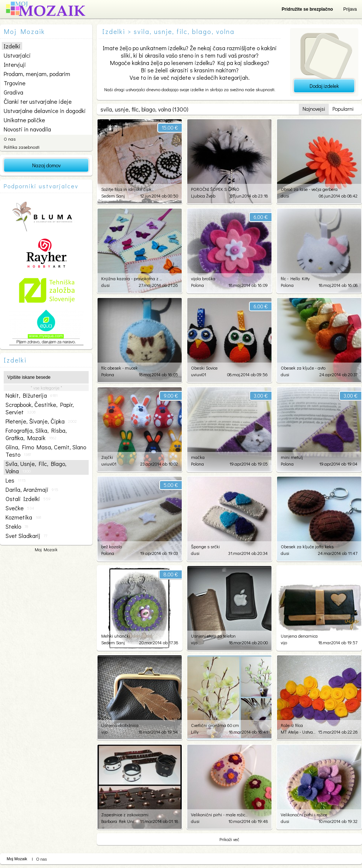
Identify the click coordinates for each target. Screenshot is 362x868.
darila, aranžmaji (32, 490)
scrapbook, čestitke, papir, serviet (40, 408)
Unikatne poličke (24, 120)
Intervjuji (15, 64)
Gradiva (13, 92)
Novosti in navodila (27, 129)
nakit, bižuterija (32, 395)
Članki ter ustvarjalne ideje (38, 101)
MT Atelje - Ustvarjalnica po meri (298, 732)
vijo (194, 642)
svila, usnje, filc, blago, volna (36, 467)
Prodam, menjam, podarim (37, 74)
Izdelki (12, 46)
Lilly (195, 732)
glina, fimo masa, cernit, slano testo (46, 451)
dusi (285, 196)
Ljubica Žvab (203, 196)
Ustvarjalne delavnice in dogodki (45, 111)
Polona (197, 285)
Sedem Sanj (113, 196)
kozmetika (23, 517)
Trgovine (15, 83)
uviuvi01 (199, 374)
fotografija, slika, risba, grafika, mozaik (36, 434)
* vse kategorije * (46, 388)
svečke (20, 508)
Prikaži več (229, 839)
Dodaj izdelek (324, 86)
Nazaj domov (46, 165)
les (16, 480)
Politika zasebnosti (22, 147)
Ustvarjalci (17, 55)
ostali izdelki (28, 499)
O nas (10, 139)
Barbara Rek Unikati (119, 821)
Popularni (343, 109)
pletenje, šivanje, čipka (41, 421)
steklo (17, 526)
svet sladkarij (26, 536)
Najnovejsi (314, 109)
